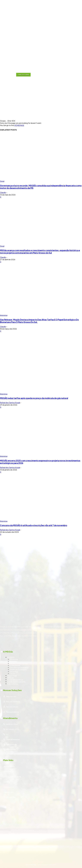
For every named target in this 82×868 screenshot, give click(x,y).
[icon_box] (41, 671)
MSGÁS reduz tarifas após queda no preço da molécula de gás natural (34, 398)
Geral (2, 181)
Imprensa (4, 315)
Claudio (3, 192)
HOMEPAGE (19, 125)
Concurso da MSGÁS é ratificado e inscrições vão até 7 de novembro (34, 525)
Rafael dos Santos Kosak (10, 403)
